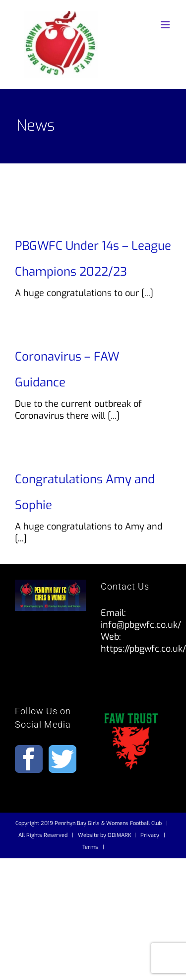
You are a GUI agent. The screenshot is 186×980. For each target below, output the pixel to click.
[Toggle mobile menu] (166, 25)
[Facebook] (29, 759)
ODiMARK (120, 835)
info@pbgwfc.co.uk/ (141, 625)
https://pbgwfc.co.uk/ (143, 649)
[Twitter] (62, 759)
